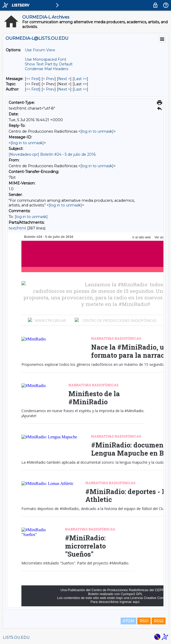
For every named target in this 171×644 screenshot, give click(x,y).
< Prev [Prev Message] (49, 79)
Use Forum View (40, 50)
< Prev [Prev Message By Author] (49, 89)
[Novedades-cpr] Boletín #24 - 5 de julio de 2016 (52, 154)
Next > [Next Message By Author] (64, 89)
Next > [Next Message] (64, 79)
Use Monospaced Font (46, 59)
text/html (17, 228)
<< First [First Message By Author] (33, 89)
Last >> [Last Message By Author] (80, 89)
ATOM (128, 621)
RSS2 (159, 621)
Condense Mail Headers (46, 69)
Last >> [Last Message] (80, 79)
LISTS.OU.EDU (16, 637)
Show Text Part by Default (49, 64)
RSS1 (144, 621)
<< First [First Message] (33, 79)
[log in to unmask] (97, 131)
